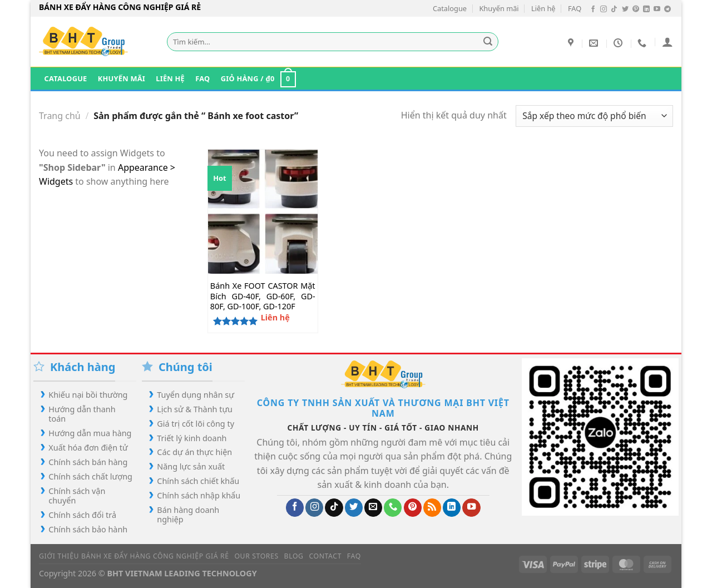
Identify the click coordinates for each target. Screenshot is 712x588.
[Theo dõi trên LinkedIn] (646, 9)
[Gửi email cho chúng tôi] (373, 508)
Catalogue (450, 8)
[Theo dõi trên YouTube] (657, 9)
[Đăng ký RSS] (432, 508)
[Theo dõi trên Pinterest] (636, 9)
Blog (294, 556)
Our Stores (256, 556)
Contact (325, 556)
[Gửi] (488, 42)
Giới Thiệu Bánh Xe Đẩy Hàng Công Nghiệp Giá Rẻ (134, 556)
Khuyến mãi (499, 8)
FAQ (575, 8)
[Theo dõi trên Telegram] (667, 9)
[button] (667, 42)
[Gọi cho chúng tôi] (393, 508)
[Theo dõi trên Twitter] (625, 9)
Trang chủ (60, 116)
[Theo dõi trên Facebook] (593, 9)
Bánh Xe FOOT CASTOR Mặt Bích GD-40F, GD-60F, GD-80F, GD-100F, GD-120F (263, 296)
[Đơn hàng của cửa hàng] (594, 116)
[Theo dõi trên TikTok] (614, 9)
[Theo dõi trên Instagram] (604, 9)
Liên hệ (543, 8)
